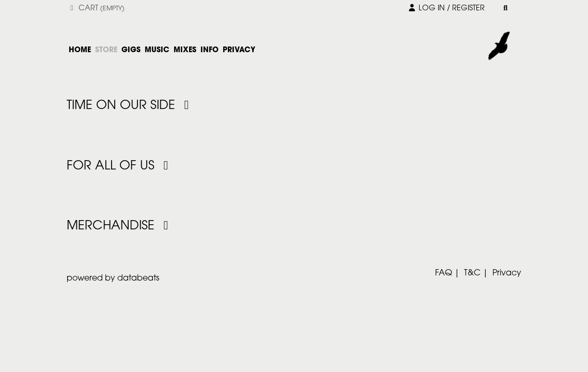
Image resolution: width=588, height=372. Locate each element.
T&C (472, 273)
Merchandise (120, 226)
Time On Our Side (130, 106)
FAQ (444, 273)
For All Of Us (120, 166)
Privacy (507, 273)
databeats (138, 278)
